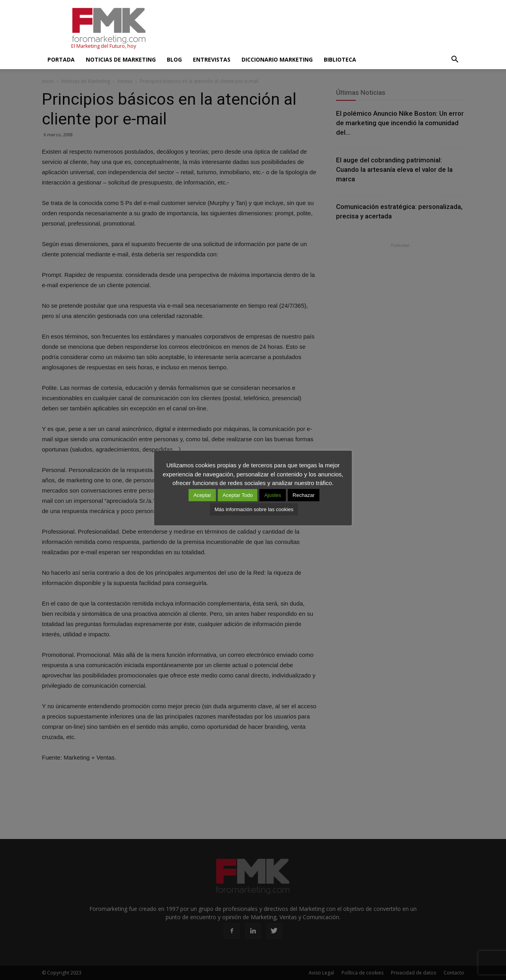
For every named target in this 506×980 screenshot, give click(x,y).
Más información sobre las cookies (254, 509)
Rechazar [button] (304, 495)
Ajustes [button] (273, 495)
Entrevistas (212, 59)
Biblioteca (340, 59)
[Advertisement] (320, 29)
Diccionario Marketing (277, 59)
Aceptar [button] (202, 495)
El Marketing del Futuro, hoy (104, 46)
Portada (61, 59)
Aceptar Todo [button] (238, 495)
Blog (174, 59)
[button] (455, 60)
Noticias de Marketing (121, 59)
